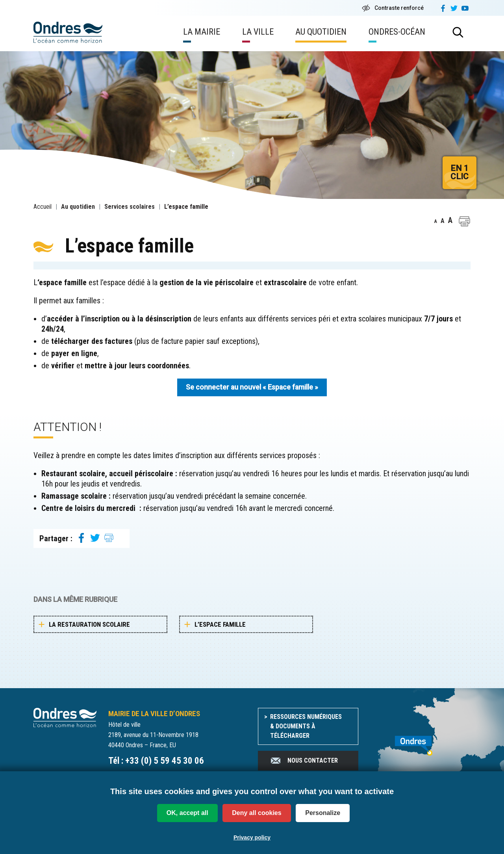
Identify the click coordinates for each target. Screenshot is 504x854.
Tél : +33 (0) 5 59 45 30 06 (156, 761)
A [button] (436, 221)
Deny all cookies (257, 813)
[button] (464, 221)
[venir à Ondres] (420, 741)
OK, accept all (187, 813)
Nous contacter (304, 761)
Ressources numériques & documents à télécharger (306, 726)
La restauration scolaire (89, 624)
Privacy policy (252, 837)
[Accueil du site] (65, 717)
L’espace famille (220, 624)
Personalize (323, 813)
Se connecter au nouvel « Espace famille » (252, 387)
